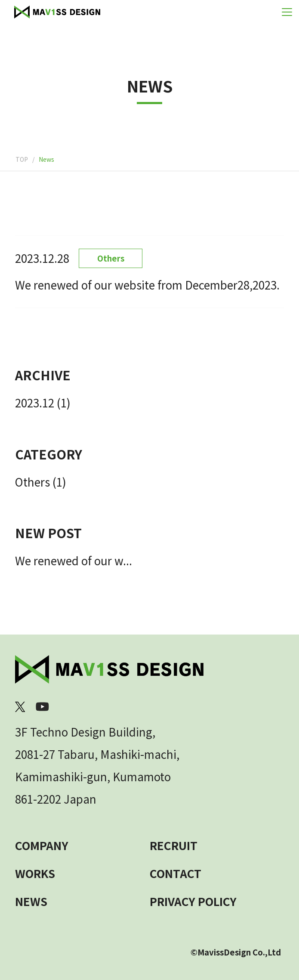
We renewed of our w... (74, 560)
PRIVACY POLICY (193, 901)
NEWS (31, 901)
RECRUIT (174, 845)
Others (32, 482)
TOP (22, 159)
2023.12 (35, 402)
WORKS (35, 873)
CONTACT (176, 873)
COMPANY (42, 845)
